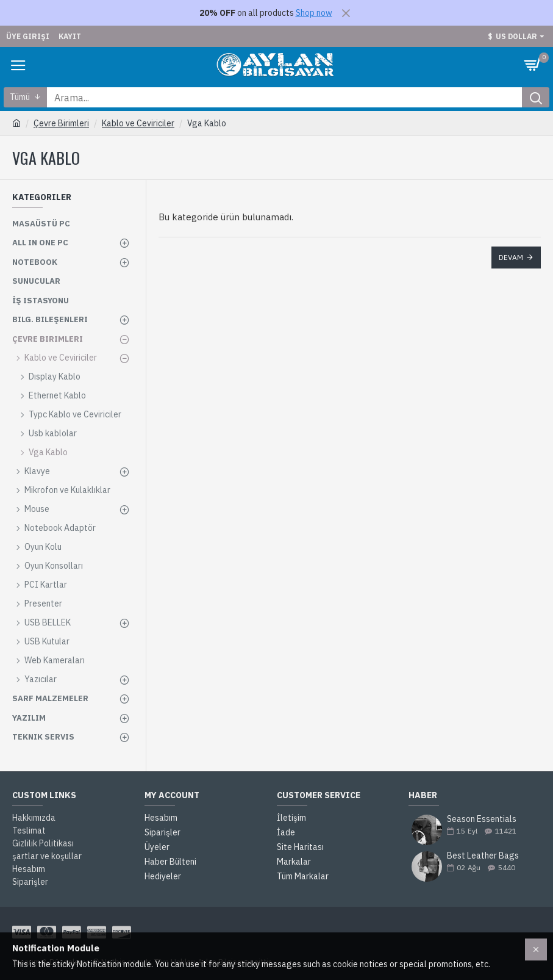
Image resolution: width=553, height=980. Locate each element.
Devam (511, 257)
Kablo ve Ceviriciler (138, 123)
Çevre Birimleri (61, 123)
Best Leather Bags (483, 856)
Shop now (314, 13)
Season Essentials (482, 819)
